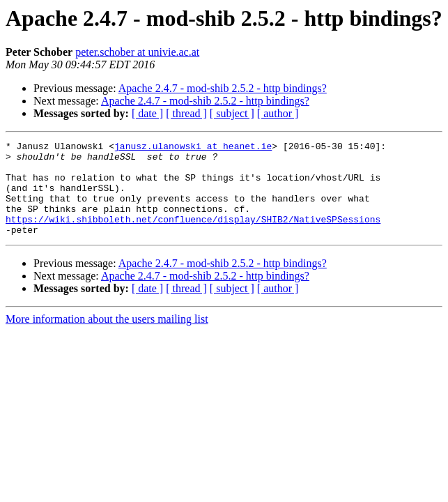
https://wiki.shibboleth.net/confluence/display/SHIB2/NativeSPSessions (193, 236)
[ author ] (278, 113)
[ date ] (147, 113)
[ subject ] (232, 113)
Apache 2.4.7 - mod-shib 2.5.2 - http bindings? (223, 88)
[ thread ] (186, 113)
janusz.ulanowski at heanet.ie (193, 148)
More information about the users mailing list (107, 338)
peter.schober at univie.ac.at (137, 52)
